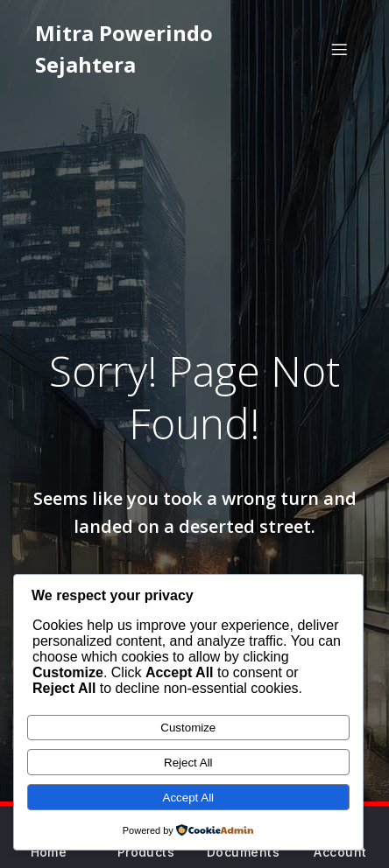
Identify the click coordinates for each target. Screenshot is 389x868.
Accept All (189, 798)
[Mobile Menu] (339, 49)
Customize (188, 728)
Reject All (188, 763)
